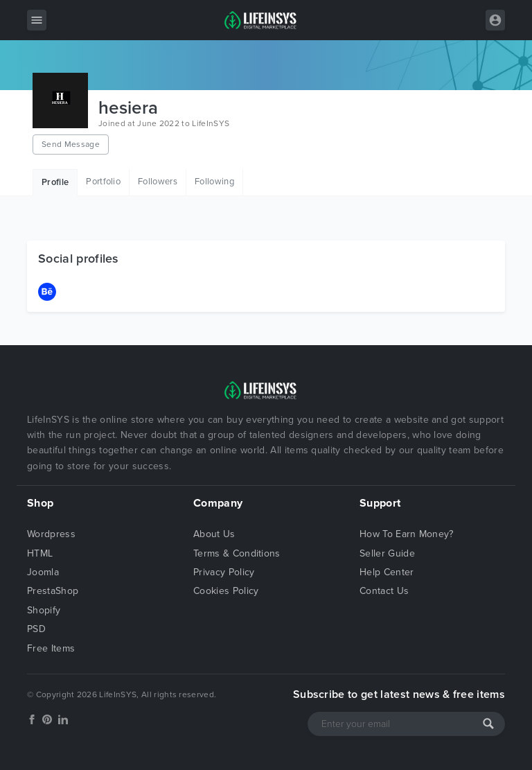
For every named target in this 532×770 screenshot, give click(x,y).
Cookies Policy (226, 591)
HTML (40, 553)
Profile (55, 182)
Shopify (44, 610)
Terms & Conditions (237, 553)
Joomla (43, 572)
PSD (36, 629)
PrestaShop (53, 591)
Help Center (387, 572)
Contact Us (384, 591)
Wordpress (51, 534)
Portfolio (103, 182)
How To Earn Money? (407, 534)
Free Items (51, 648)
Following (214, 182)
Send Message (71, 144)
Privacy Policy (224, 572)
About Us (214, 534)
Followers (158, 182)
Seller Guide (387, 553)
